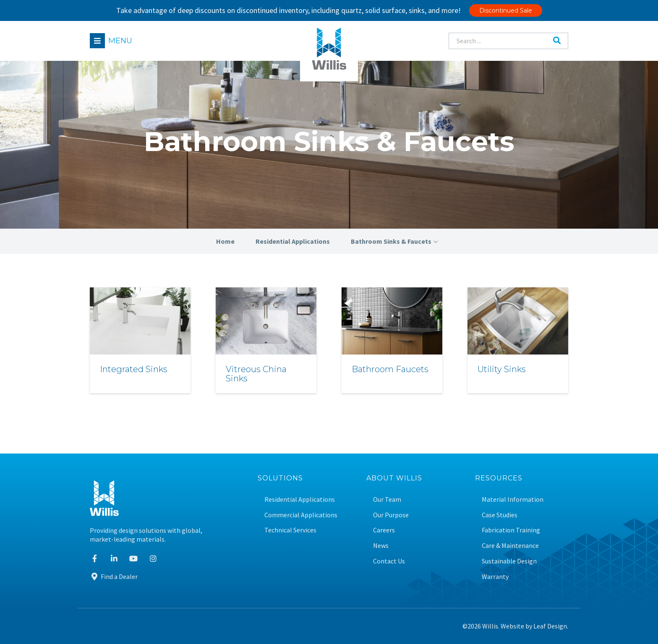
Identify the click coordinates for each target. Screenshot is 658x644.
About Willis (394, 478)
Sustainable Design (509, 561)
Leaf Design (550, 626)
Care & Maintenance (510, 546)
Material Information (513, 499)
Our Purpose (391, 515)
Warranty (495, 577)
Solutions (280, 478)
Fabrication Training (511, 530)
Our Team (387, 499)
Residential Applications (300, 499)
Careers (384, 530)
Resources (499, 478)
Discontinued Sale (506, 10)
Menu (120, 41)
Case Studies (500, 515)
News (381, 546)
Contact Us (389, 561)
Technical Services (290, 530)
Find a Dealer (114, 576)
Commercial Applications (301, 515)
